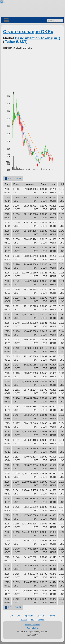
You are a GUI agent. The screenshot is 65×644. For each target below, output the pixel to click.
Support (41, 620)
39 (20, 178)
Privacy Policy (32, 628)
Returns (52, 616)
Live (19, 616)
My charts (41, 616)
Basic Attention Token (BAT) (38, 38)
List (11, 616)
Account (24, 620)
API (33, 620)
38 (16, 178)
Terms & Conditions (32, 625)
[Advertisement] (32, 69)
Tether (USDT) (16, 42)
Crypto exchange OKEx (28, 32)
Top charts (28, 616)
